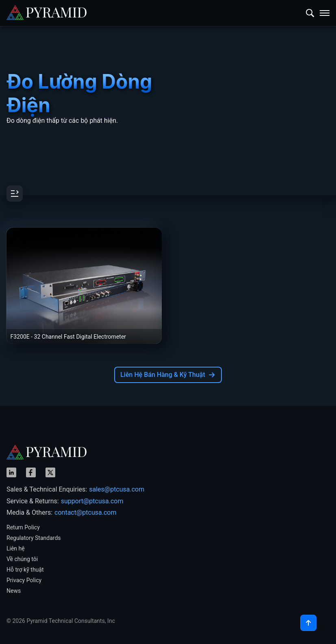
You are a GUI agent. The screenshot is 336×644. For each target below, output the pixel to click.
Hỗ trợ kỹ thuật (25, 570)
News (14, 591)
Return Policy (23, 527)
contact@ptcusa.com (85, 512)
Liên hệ (16, 548)
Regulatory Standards (34, 538)
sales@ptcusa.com (117, 489)
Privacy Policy (24, 580)
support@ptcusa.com (92, 501)
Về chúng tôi (22, 559)
